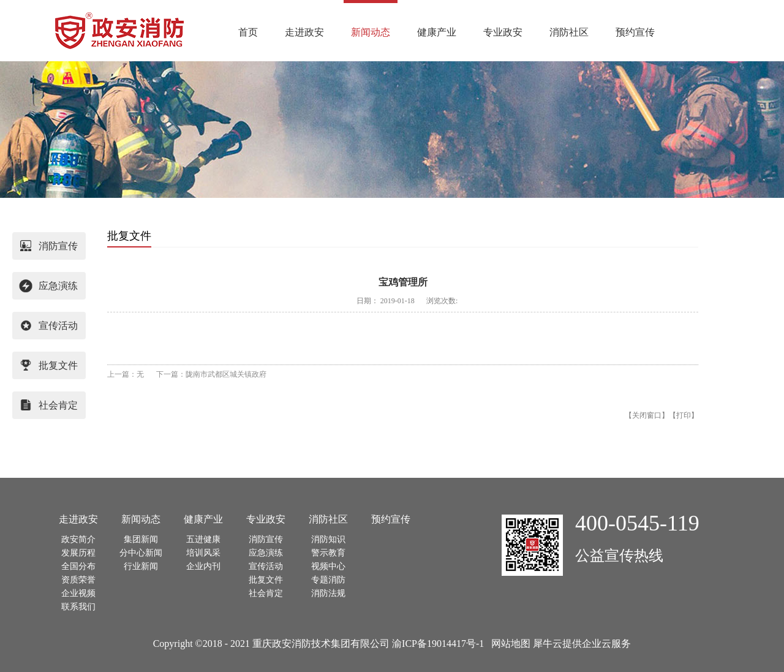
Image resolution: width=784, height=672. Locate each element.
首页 (248, 32)
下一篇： (211, 374)
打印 (684, 415)
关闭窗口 (647, 415)
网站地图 (508, 644)
